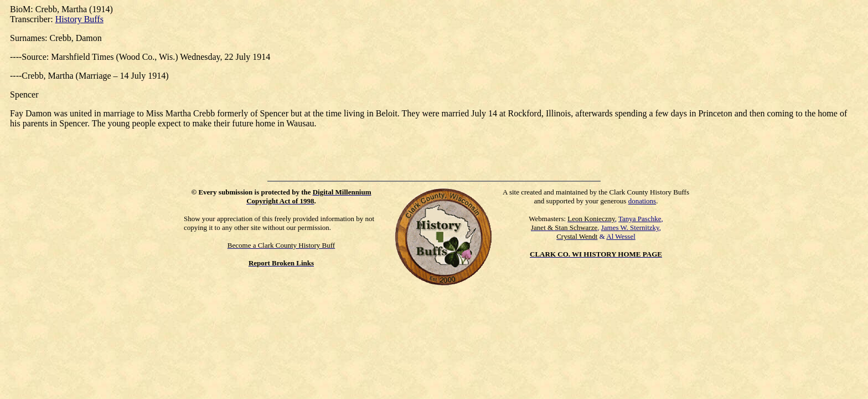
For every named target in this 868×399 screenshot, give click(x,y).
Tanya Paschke (640, 219)
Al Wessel (621, 236)
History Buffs (79, 19)
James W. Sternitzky (630, 227)
